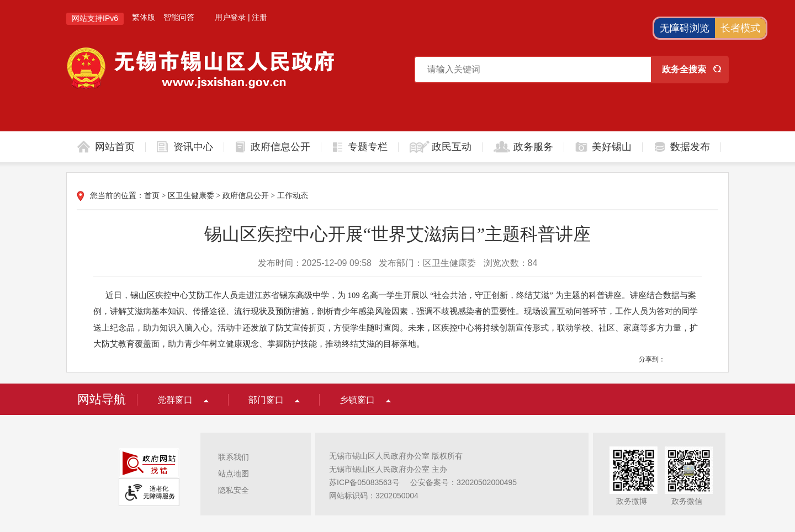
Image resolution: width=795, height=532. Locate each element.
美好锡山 (612, 147)
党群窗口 (175, 400)
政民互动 (452, 147)
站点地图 (234, 474)
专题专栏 (368, 147)
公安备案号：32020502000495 (463, 482)
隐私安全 (234, 490)
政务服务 (533, 147)
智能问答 (179, 17)
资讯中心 (193, 147)
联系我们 (234, 457)
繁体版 (144, 17)
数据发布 (690, 147)
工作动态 (293, 196)
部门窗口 (266, 400)
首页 (152, 196)
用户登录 (230, 17)
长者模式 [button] (740, 28)
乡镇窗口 (357, 400)
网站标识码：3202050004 (374, 496)
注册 (259, 17)
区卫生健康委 (191, 196)
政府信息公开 (280, 147)
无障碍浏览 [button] (685, 28)
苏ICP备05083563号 (364, 482)
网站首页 (115, 147)
